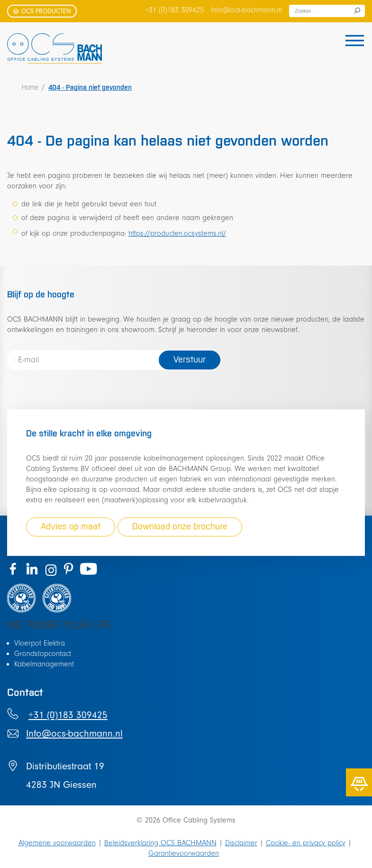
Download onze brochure (180, 526)
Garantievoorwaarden (184, 853)
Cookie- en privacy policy (306, 843)
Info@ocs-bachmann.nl (246, 10)
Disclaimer (241, 843)
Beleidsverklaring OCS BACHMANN (160, 843)
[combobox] (327, 11)
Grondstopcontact (43, 654)
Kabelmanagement (44, 664)
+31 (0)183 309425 (174, 10)
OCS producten (42, 11)
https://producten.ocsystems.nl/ (177, 233)
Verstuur (190, 359)
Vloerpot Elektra (40, 643)
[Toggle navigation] (352, 42)
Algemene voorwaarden (57, 843)
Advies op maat (71, 526)
